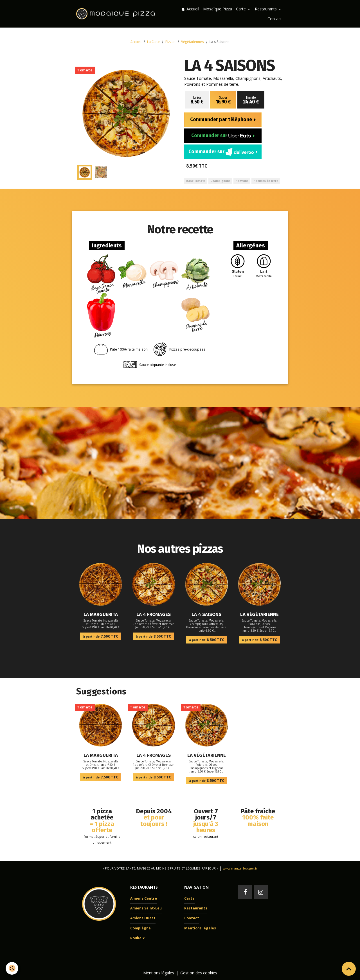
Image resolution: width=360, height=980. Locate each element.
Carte (241, 9)
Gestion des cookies (199, 973)
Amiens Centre (144, 898)
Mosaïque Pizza (218, 9)
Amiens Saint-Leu (146, 908)
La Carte (153, 42)
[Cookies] (12, 968)
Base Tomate (196, 181)
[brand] (116, 14)
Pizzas (170, 42)
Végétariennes (193, 42)
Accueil (190, 9)
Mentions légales (200, 928)
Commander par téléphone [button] (222, 120)
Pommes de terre (266, 181)
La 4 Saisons (206, 614)
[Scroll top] (349, 969)
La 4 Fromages (154, 614)
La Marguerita (101, 614)
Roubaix (137, 938)
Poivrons (242, 181)
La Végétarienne (259, 614)
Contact (275, 19)
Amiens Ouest (143, 918)
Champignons (220, 181)
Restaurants (266, 9)
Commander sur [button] (222, 136)
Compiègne (140, 928)
